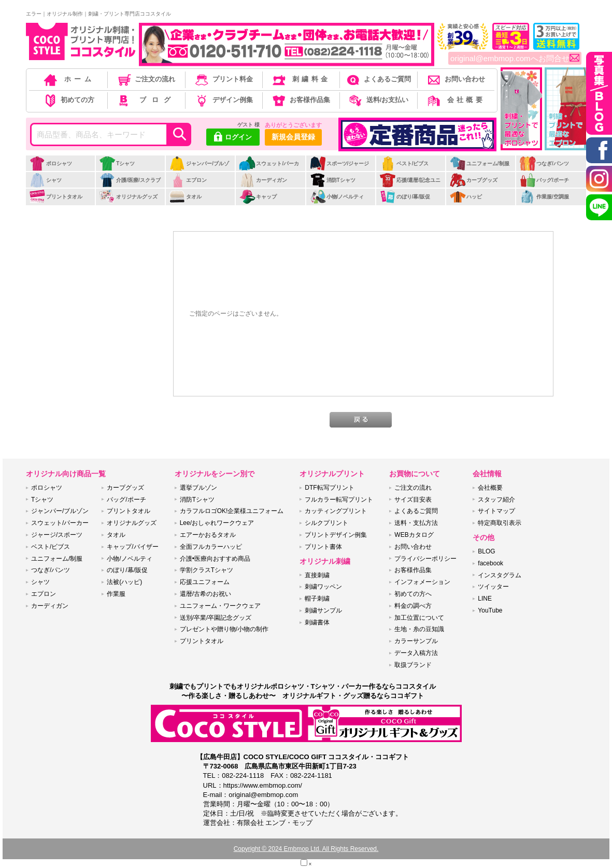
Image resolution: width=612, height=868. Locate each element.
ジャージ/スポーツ (57, 535)
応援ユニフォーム (205, 582)
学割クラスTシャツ (207, 570)
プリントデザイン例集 (336, 535)
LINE (485, 599)
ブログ (145, 100)
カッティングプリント (336, 511)
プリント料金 (223, 79)
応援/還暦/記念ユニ (410, 180)
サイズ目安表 (413, 500)
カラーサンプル (416, 641)
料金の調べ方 (413, 606)
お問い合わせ (455, 79)
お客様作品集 (300, 100)
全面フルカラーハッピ (211, 547)
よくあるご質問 (378, 79)
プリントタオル (56, 197)
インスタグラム (500, 575)
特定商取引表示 (500, 523)
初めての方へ (413, 594)
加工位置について (419, 618)
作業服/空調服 (544, 197)
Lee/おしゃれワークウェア (217, 523)
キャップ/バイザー (132, 547)
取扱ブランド (413, 665)
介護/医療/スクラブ (130, 180)
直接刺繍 (317, 575)
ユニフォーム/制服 (479, 163)
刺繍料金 (300, 79)
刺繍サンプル (323, 610)
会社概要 (455, 100)
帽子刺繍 (317, 599)
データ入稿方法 (416, 653)
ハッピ (466, 197)
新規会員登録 (293, 137)
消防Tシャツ (332, 180)
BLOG (486, 551)
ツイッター (493, 587)
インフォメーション (422, 582)
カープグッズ (473, 180)
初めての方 (68, 100)
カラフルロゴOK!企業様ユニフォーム (232, 511)
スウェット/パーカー (269, 169)
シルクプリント (326, 523)
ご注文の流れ (146, 79)
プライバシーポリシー (425, 559)
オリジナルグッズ (128, 197)
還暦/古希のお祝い (205, 594)
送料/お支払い (378, 100)
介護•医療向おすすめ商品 (215, 559)
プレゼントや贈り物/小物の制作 (224, 629)
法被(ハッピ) (124, 582)
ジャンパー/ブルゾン (199, 169)
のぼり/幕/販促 (405, 197)
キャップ (258, 197)
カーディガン (263, 180)
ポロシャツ (51, 163)
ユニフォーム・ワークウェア (220, 606)
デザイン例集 (223, 100)
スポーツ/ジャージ (339, 163)
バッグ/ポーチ (544, 180)
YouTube (490, 610)
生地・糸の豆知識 (419, 629)
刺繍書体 (317, 622)
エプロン (188, 180)
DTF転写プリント (329, 488)
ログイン (233, 138)
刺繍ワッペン (323, 587)
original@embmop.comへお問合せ (515, 59)
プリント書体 (323, 547)
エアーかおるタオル (208, 535)
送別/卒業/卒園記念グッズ (216, 618)
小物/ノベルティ (337, 197)
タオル (185, 197)
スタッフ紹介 (496, 500)
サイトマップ (496, 511)
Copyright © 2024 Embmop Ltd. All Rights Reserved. (306, 849)
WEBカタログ (414, 535)
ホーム (68, 79)
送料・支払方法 (416, 523)
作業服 (116, 594)
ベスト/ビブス (404, 163)
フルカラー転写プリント (339, 500)
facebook (490, 563)
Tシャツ (117, 163)
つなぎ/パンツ (544, 163)
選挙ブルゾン (198, 488)
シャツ (45, 180)
